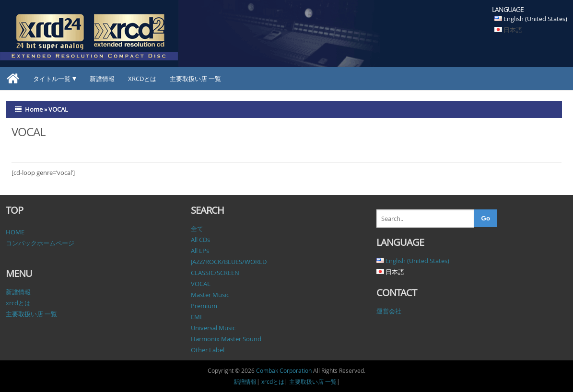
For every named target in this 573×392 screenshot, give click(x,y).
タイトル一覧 (52, 79)
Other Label (208, 350)
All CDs (200, 240)
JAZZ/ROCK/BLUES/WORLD (229, 262)
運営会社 (389, 311)
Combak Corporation (284, 370)
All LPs (200, 251)
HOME (15, 232)
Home (34, 109)
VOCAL (201, 284)
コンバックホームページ (40, 243)
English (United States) (535, 19)
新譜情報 (102, 79)
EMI (196, 317)
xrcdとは (142, 79)
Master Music (210, 295)
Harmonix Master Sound (226, 339)
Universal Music (213, 328)
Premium (204, 306)
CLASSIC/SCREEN (215, 273)
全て (197, 229)
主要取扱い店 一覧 (195, 79)
